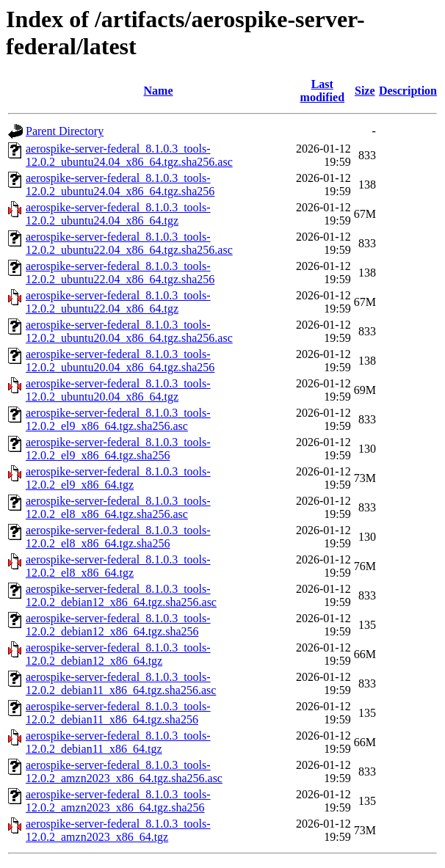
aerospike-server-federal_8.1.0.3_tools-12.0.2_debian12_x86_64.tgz (118, 654)
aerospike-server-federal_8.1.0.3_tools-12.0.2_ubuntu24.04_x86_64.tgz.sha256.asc (129, 155)
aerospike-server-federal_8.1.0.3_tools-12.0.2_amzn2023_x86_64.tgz (118, 830)
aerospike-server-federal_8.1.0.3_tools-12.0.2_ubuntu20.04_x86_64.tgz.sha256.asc (129, 331)
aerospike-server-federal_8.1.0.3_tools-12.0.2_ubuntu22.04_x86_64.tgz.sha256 (120, 273)
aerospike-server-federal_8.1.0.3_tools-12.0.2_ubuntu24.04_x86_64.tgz (118, 214)
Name (159, 91)
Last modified (322, 91)
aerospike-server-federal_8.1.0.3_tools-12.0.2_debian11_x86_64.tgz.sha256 (118, 713)
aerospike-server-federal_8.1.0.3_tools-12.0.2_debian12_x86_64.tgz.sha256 (118, 625)
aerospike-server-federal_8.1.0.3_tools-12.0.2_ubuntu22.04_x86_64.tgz (118, 302)
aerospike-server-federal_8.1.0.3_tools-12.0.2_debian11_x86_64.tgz (118, 742)
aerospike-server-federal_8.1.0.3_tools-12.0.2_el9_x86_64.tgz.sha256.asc (118, 419)
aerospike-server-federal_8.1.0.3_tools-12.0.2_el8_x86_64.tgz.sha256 (118, 537)
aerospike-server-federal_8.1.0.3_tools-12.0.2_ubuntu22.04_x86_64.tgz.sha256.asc (129, 243)
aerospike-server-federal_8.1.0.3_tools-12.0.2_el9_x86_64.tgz (118, 478)
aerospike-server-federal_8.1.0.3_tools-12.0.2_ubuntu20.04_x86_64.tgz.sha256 (120, 361)
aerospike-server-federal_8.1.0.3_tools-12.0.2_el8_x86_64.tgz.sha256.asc (118, 507)
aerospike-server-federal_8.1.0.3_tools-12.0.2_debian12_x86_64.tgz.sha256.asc (121, 595)
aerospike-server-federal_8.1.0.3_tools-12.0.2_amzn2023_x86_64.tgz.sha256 (118, 801)
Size (365, 91)
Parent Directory (65, 131)
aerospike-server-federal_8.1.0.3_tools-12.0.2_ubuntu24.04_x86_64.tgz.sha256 (120, 185)
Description (408, 91)
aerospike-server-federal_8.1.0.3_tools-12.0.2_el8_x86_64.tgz (118, 566)
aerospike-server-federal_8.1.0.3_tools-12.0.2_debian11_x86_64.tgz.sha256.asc (121, 683)
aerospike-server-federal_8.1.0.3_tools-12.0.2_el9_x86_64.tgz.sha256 (118, 449)
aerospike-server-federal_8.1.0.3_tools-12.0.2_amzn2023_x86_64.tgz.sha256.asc (124, 772)
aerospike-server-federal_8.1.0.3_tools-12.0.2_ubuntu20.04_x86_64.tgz (118, 390)
